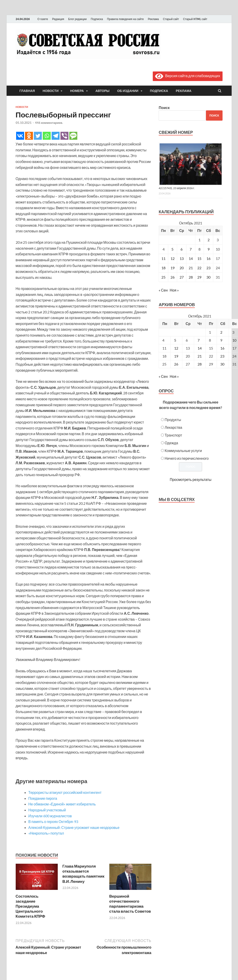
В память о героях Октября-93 (53, 821)
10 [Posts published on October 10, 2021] (234, 340)
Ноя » (174, 290)
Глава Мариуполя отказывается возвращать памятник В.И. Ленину (84, 874)
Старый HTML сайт (195, 19)
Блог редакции (77, 19)
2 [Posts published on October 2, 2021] (221, 332)
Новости (50, 91)
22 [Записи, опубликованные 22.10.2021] (199, 268)
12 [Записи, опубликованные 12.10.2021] (173, 258)
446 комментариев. (49, 123)
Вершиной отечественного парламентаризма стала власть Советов (130, 904)
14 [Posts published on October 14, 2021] (200, 348)
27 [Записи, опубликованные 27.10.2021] (182, 277)
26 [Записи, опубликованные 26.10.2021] (173, 277)
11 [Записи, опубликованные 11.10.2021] (163, 258)
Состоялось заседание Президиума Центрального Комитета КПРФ (30, 906)
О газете (43, 19)
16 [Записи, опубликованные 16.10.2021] (208, 258)
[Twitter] (38, 136)
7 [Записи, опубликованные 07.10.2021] (191, 249)
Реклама (153, 19)
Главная (27, 91)
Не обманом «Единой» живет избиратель (62, 804)
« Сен (163, 290)
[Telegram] (56, 136)
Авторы (103, 91)
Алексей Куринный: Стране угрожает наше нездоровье (74, 827)
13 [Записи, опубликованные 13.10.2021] (182, 258)
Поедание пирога (43, 798)
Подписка (97, 19)
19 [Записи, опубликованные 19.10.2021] (173, 268)
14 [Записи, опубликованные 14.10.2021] (191, 258)
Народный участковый (47, 810)
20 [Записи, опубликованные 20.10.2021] (182, 268)
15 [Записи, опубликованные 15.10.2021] (199, 258)
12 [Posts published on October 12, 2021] (176, 348)
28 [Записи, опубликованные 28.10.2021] (191, 277)
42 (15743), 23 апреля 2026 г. (177, 188)
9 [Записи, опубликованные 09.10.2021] (209, 249)
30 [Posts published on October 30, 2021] (222, 364)
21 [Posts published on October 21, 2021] (200, 356)
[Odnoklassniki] (29, 136)
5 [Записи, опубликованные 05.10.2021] (172, 249)
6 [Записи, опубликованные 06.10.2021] (182, 249)
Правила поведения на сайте (125, 19)
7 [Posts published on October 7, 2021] (199, 340)
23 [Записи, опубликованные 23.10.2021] (208, 268)
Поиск (164, 108)
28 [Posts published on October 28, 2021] (200, 364)
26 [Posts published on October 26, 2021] (176, 364)
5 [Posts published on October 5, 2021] (175, 340)
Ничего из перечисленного (187, 458)
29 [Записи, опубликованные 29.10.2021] (199, 277)
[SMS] (73, 136)
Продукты (173, 420)
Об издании (128, 91)
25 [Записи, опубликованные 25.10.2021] (163, 277)
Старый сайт (171, 19)
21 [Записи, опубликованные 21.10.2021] (191, 268)
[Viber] (64, 136)
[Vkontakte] (20, 136)
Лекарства (173, 427)
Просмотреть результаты (191, 479)
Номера (77, 91)
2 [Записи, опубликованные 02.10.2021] (209, 240)
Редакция (58, 19)
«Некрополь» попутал (46, 833)
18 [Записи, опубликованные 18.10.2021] (163, 268)
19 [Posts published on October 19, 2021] (176, 356)
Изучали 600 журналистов (50, 816)
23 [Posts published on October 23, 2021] (222, 356)
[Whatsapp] (47, 136)
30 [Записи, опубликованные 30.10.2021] (208, 277)
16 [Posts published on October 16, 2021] (222, 348)
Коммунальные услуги (183, 451)
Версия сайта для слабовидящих (188, 76)
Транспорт (173, 435)
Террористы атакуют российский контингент (65, 792)
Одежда (171, 443)
